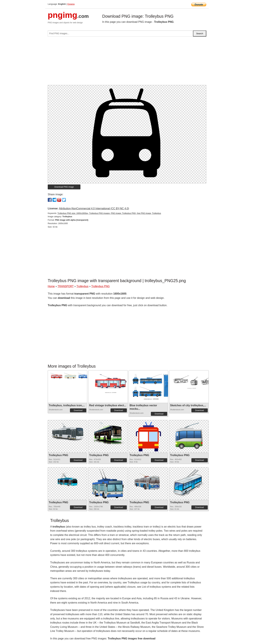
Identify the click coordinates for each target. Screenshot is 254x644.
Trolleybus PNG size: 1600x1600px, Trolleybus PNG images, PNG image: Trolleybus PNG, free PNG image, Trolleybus (109, 213)
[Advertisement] (127, 62)
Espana (71, 4)
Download (78, 410)
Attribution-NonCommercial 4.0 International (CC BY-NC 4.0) (94, 208)
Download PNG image (64, 187)
